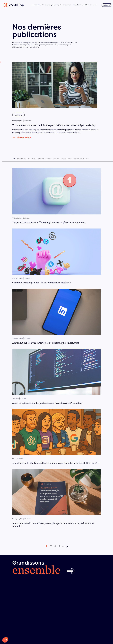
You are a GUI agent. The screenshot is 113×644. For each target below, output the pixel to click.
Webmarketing (22, 158)
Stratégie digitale (66, 158)
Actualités (41, 158)
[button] (5, 640)
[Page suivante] (67, 545)
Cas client (56, 158)
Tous (14, 158)
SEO (87, 158)
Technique (49, 158)
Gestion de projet (79, 158)
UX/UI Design (32, 158)
